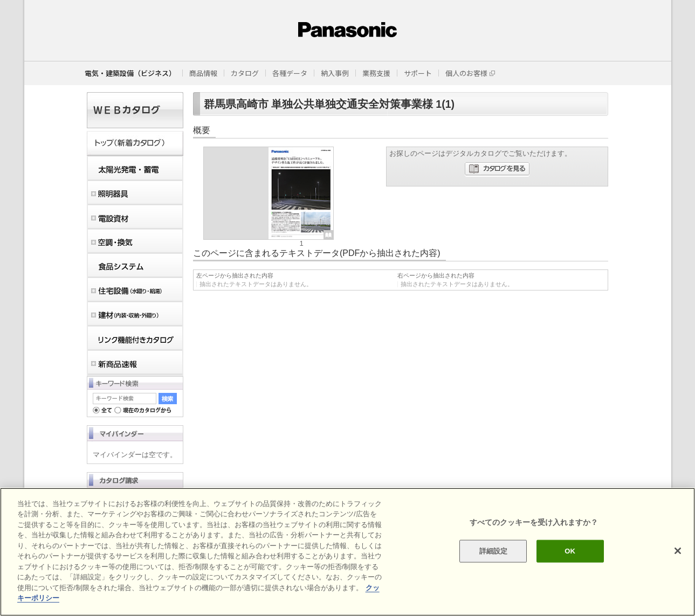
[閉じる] (678, 551)
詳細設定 (494, 551)
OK (570, 551)
